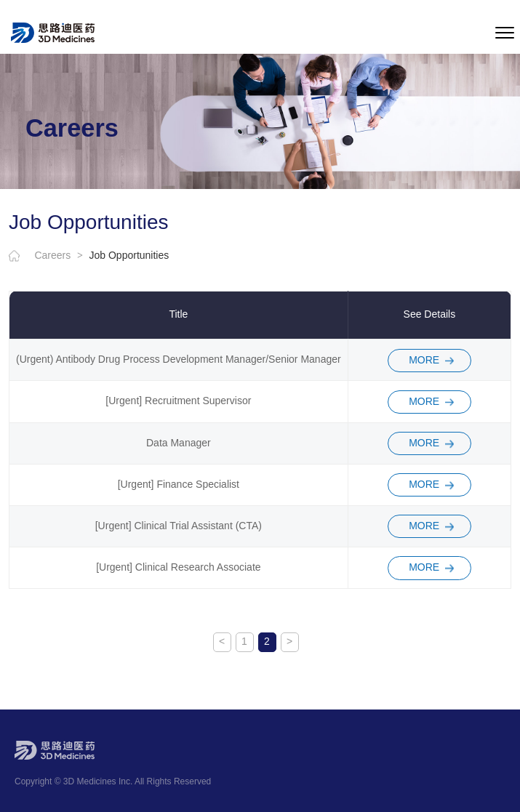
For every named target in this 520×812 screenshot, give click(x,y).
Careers (58, 256)
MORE (424, 360)
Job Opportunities (129, 256)
